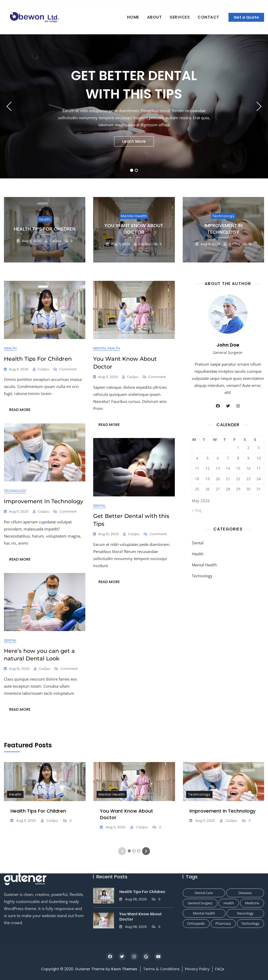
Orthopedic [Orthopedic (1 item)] (196, 923)
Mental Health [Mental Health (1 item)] (204, 913)
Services (180, 17)
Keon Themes (124, 969)
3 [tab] (139, 851)
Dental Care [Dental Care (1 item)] (204, 893)
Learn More (134, 141)
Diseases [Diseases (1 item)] (245, 893)
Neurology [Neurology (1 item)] (245, 913)
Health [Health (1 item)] (229, 903)
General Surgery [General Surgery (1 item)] (200, 903)
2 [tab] (136, 170)
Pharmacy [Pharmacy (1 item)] (223, 923)
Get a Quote (246, 17)
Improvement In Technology (223, 229)
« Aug (197, 510)
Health (45, 219)
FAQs (220, 969)
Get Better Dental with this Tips (134, 85)
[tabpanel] (134, 106)
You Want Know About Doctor (134, 229)
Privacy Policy (197, 969)
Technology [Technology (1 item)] (250, 923)
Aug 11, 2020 (31, 241)
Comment (68, 369)
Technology (223, 216)
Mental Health (134, 216)
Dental (99, 506)
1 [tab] (132, 170)
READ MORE (20, 410)
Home (133, 17)
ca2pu (55, 241)
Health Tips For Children (45, 229)
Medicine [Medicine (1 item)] (252, 903)
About (155, 17)
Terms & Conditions (161, 969)
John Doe (228, 345)
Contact (208, 17)
